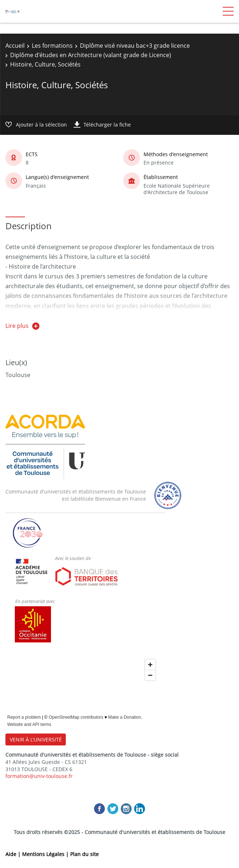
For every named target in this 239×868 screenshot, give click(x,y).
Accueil (15, 46)
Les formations (52, 46)
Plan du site (84, 854)
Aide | (14, 854)
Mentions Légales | (46, 854)
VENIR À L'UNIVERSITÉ (36, 739)
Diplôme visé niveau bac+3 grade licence (135, 46)
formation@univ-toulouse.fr (39, 776)
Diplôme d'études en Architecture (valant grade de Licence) (91, 55)
